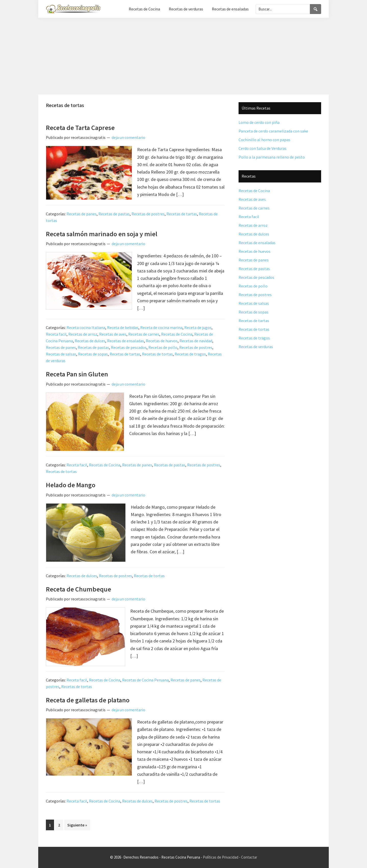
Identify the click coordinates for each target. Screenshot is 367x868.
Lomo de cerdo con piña (259, 122)
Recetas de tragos (190, 354)
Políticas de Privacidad (221, 857)
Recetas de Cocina (177, 334)
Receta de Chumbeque (78, 589)
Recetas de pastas (114, 214)
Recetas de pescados (129, 347)
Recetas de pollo (163, 347)
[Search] (316, 9)
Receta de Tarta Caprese (80, 128)
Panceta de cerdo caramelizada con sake (273, 131)
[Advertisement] (183, 56)
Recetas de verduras (256, 347)
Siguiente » (77, 825)
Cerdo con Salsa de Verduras (263, 148)
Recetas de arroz (83, 334)
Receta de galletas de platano (88, 700)
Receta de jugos (198, 327)
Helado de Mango (71, 485)
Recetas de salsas (61, 354)
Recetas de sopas (93, 354)
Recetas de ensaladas (126, 341)
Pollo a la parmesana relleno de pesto (272, 157)
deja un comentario (128, 137)
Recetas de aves (113, 334)
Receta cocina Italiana (86, 327)
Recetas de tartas (182, 214)
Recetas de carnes (144, 334)
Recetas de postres (148, 214)
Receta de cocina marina (161, 327)
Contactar (249, 857)
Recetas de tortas (157, 354)
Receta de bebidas (123, 327)
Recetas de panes (82, 214)
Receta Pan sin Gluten (77, 374)
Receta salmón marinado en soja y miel (102, 234)
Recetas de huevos (162, 341)
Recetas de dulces (90, 341)
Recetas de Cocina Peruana (145, 680)
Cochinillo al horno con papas (264, 140)
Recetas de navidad (196, 341)
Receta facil (56, 334)
